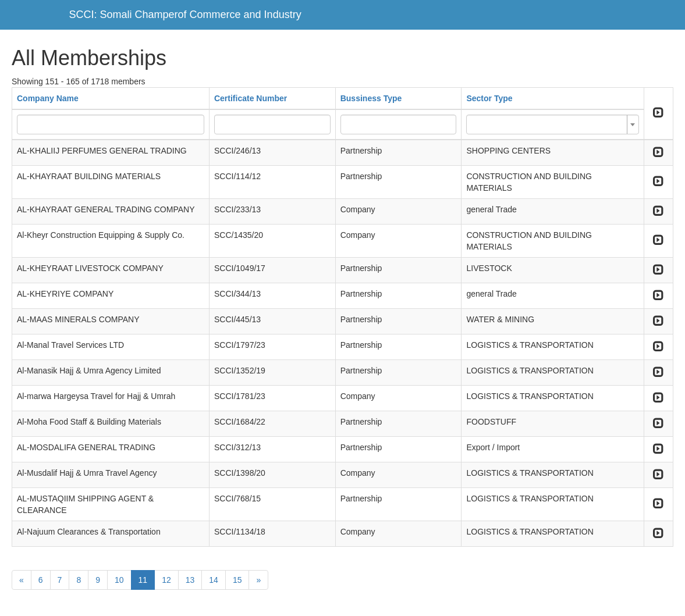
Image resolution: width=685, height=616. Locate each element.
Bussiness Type (371, 98)
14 (214, 580)
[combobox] (552, 124)
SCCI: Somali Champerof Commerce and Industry (185, 15)
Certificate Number (251, 98)
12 (166, 580)
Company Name (48, 98)
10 (119, 580)
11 (143, 580)
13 (190, 580)
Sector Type (489, 98)
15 (237, 580)
